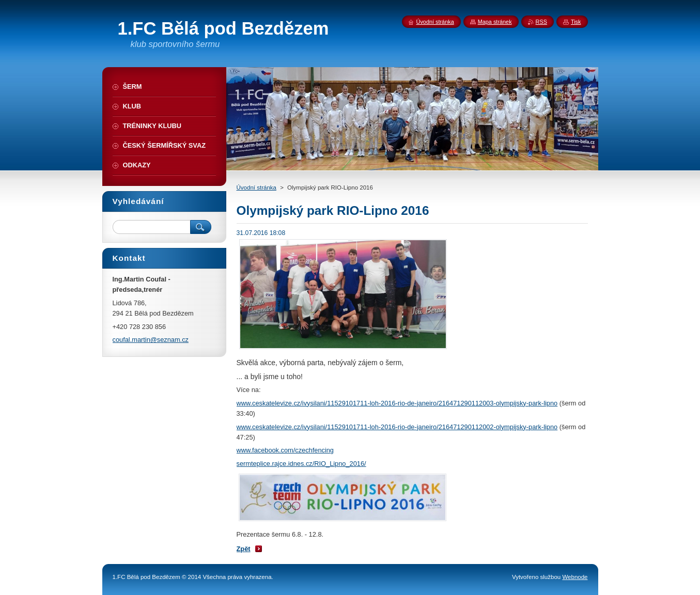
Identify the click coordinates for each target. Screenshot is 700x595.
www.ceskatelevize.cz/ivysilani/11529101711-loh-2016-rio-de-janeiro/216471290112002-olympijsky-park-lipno (397, 427)
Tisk (576, 22)
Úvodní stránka (256, 187)
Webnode (575, 577)
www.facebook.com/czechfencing (285, 450)
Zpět (244, 549)
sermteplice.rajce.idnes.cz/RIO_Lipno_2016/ (301, 464)
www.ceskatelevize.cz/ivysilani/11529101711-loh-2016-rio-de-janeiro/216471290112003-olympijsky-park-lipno (397, 403)
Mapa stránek (495, 22)
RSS (541, 22)
